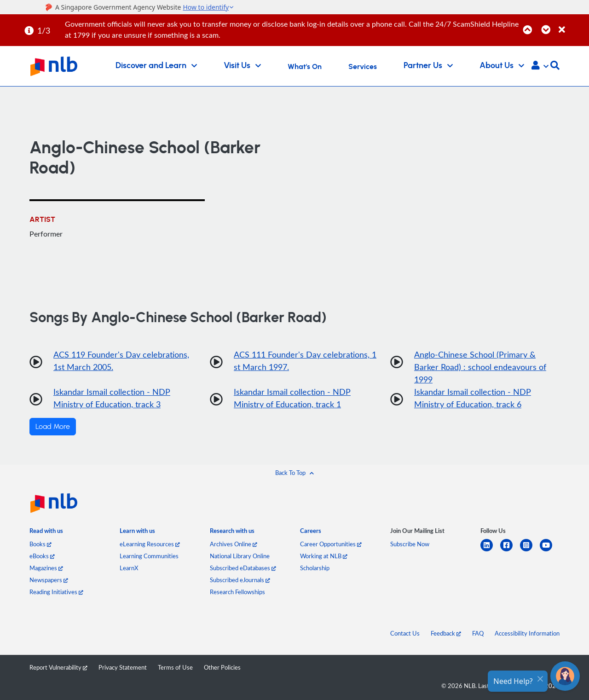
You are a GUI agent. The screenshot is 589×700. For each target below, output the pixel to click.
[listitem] (46, 533)
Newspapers (49, 580)
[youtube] (550, 551)
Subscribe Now (410, 544)
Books (40, 544)
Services (363, 67)
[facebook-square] (510, 551)
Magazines (46, 568)
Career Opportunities (331, 544)
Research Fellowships (237, 592)
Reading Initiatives (56, 592)
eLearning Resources (150, 544)
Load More (53, 427)
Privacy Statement (123, 667)
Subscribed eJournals (240, 580)
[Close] (572, 25)
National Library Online (240, 556)
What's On (305, 67)
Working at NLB (324, 556)
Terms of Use (175, 667)
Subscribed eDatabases (243, 568)
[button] (540, 66)
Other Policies (222, 667)
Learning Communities (149, 556)
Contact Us (405, 633)
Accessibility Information (527, 633)
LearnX (129, 568)
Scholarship (315, 568)
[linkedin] (490, 551)
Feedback (446, 633)
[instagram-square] (530, 551)
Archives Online (234, 544)
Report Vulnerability (58, 667)
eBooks (42, 556)
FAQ (478, 633)
